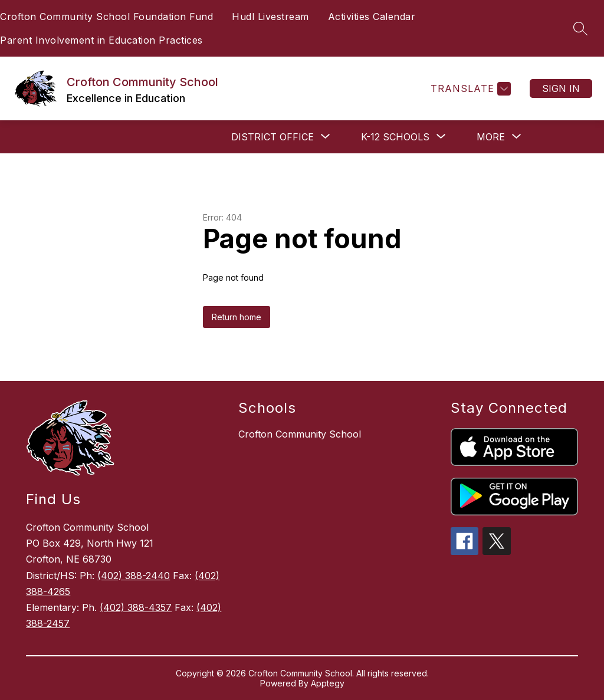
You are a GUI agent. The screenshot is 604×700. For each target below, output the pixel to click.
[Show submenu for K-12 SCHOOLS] (395, 137)
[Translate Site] (469, 89)
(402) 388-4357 (136, 607)
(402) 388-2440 (134, 576)
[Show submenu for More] (491, 137)
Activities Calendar (372, 17)
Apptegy (328, 683)
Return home (237, 317)
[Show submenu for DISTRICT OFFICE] (273, 137)
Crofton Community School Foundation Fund (106, 17)
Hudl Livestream (270, 17)
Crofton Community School (300, 434)
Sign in (561, 88)
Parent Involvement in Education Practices (101, 40)
